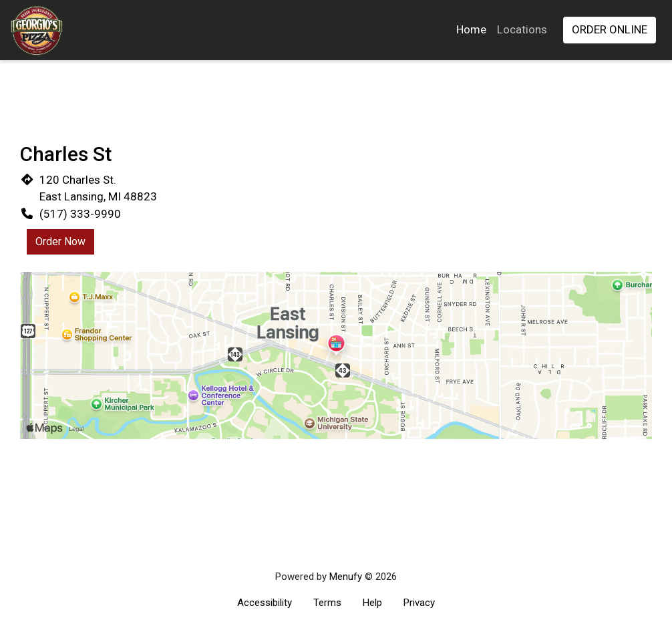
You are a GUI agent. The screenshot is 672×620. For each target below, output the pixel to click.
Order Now (60, 242)
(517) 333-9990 (80, 214)
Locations (522, 29)
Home (471, 29)
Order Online (610, 29)
